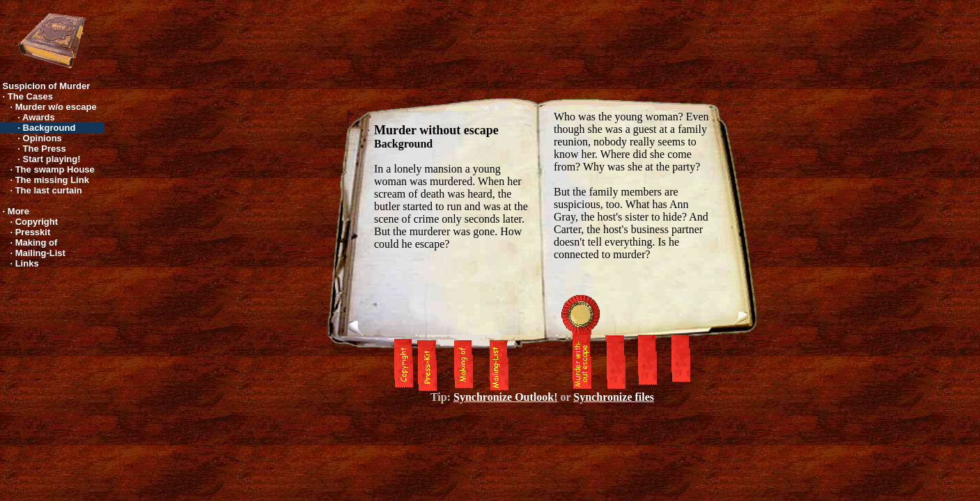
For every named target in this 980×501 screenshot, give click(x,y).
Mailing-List (40, 253)
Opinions (42, 138)
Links (27, 263)
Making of (37, 242)
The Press (45, 149)
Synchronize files (614, 397)
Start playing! (52, 159)
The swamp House (55, 169)
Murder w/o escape (56, 107)
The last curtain (49, 190)
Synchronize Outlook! (506, 397)
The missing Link (52, 180)
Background (49, 128)
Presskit (33, 232)
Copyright (37, 222)
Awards (39, 117)
